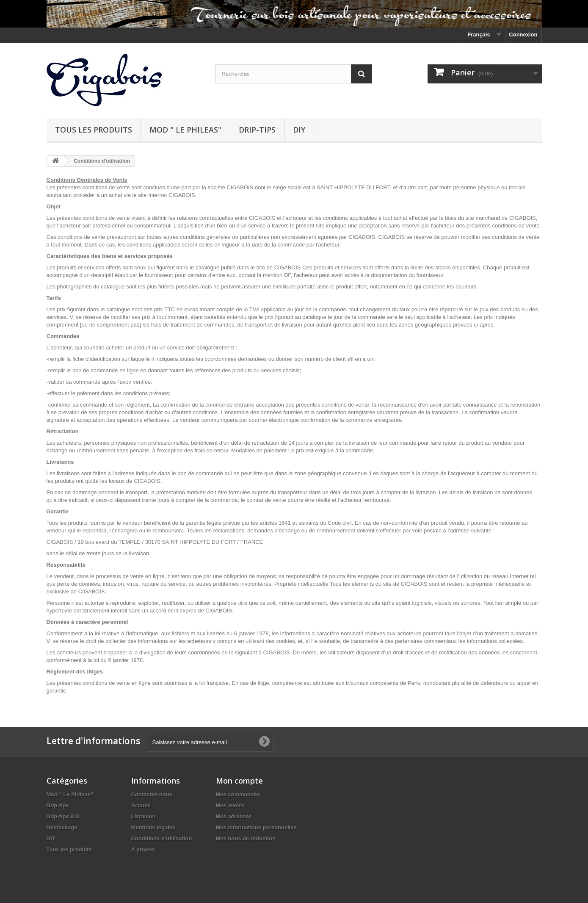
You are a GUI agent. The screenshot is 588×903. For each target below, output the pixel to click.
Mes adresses (234, 816)
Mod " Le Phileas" (185, 130)
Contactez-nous (152, 794)
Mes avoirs (230, 805)
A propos (143, 849)
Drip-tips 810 (63, 816)
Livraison (144, 816)
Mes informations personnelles (256, 827)
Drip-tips (257, 130)
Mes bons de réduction (246, 838)
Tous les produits (94, 130)
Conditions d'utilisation (162, 838)
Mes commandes (238, 794)
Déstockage (62, 827)
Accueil (141, 805)
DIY (299, 130)
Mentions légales (153, 827)
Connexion (523, 35)
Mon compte (239, 781)
